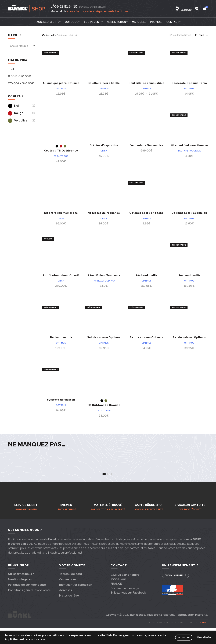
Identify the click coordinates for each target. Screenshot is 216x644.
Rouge (16, 113)
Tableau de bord (71, 596)
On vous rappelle (176, 598)
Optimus (61, 89)
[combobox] (23, 46)
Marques (138, 22)
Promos (156, 22)
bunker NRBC (192, 562)
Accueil (50, 35)
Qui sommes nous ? (21, 596)
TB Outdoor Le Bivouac (104, 405)
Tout (11, 69)
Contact (173, 22)
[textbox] (23, 46)
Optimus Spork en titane (146, 213)
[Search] (197, 9)
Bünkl (52, 562)
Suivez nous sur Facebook (128, 615)
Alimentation (116, 22)
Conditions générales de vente (29, 612)
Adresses (66, 612)
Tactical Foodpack (189, 151)
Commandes (68, 602)
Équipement (93, 22)
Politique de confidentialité (27, 607)
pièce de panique (20, 566)
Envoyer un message (125, 611)
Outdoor (72, 22)
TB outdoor (61, 156)
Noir (14, 106)
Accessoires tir (48, 22)
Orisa (104, 151)
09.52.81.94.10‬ (64, 6)
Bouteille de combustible (147, 83)
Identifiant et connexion (76, 607)
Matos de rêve (69, 618)
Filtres (200, 35)
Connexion (186, 10)
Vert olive (18, 121)
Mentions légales (20, 602)
